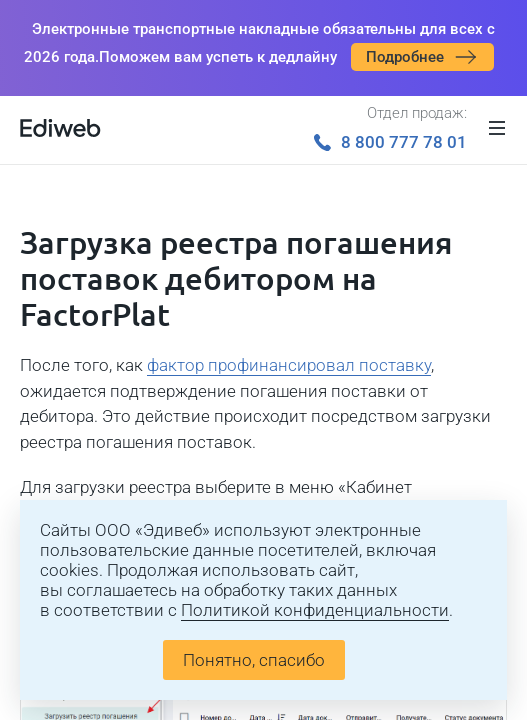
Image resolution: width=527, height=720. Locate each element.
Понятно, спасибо (254, 660)
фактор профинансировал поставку (289, 365)
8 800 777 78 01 (390, 142)
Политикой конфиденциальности (315, 610)
